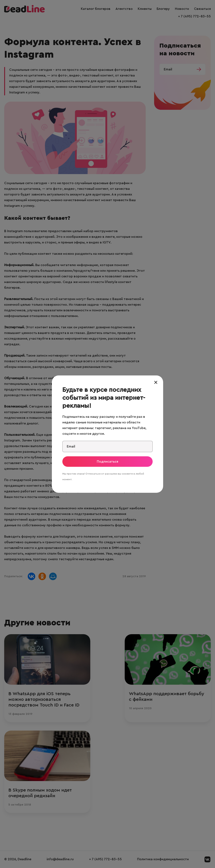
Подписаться (107, 462)
